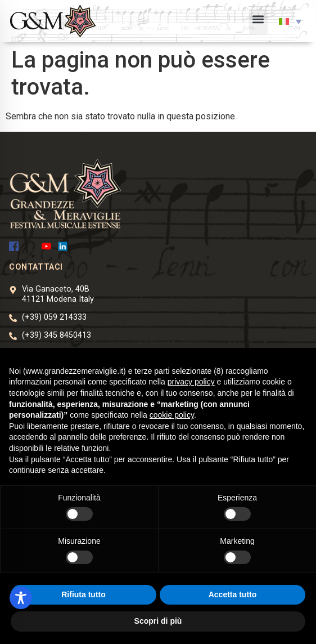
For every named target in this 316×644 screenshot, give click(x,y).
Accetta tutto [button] (233, 594)
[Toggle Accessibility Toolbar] (21, 598)
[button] (258, 21)
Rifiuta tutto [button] (83, 594)
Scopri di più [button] (158, 621)
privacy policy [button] (191, 382)
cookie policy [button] (172, 415)
